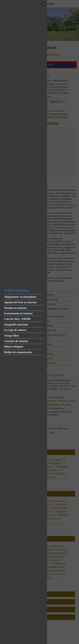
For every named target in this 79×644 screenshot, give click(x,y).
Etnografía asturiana (16, 324)
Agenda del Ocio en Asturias (20, 302)
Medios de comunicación (18, 352)
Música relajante (14, 347)
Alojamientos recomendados (20, 297)
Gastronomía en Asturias (18, 313)
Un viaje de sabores (15, 330)
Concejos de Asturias (16, 341)
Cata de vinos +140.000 (17, 319)
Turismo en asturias (15, 308)
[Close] (43, 4)
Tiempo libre (11, 336)
